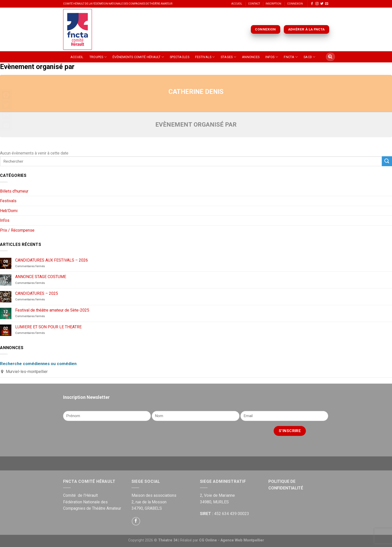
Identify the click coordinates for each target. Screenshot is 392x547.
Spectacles (180, 57)
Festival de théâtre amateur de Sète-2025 (52, 310)
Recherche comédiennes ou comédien (38, 364)
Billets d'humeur (14, 191)
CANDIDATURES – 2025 (37, 293)
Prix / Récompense (17, 230)
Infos (272, 57)
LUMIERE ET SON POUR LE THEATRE (48, 327)
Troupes (98, 57)
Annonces (251, 57)
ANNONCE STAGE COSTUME (41, 277)
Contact (254, 4)
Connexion (295, 4)
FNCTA (291, 57)
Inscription (273, 4)
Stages (228, 57)
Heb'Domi (9, 211)
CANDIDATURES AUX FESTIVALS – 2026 (52, 260)
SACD (309, 57)
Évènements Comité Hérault (138, 57)
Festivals (205, 57)
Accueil (237, 4)
